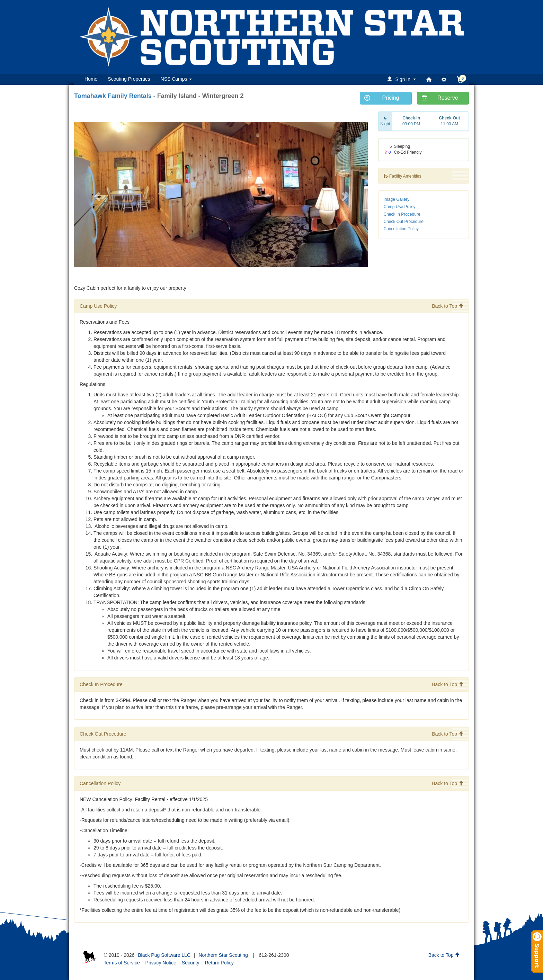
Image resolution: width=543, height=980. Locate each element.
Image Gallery (397, 199)
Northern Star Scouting (223, 955)
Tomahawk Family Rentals (113, 96)
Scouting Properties (129, 79)
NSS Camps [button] (176, 79)
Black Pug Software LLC (164, 955)
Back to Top (448, 306)
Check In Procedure (402, 214)
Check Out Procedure (404, 222)
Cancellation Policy (401, 229)
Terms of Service (122, 963)
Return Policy (219, 963)
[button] (403, 79)
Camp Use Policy (400, 207)
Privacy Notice (161, 963)
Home (91, 79)
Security (191, 963)
